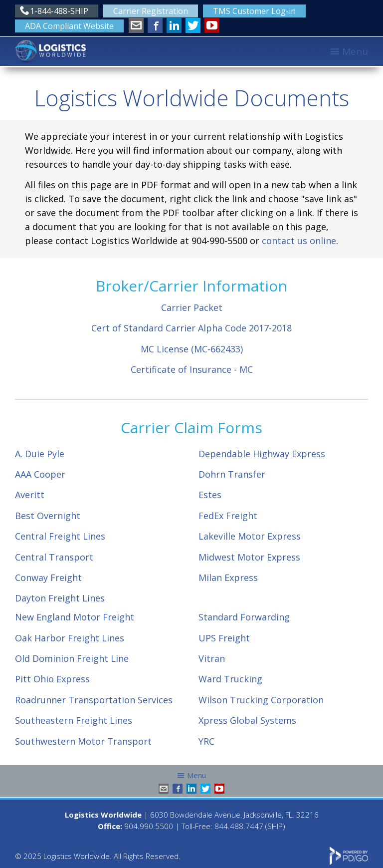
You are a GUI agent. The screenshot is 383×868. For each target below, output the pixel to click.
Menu (355, 51)
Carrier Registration (151, 11)
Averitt (30, 495)
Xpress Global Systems (247, 720)
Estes (210, 495)
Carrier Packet (192, 307)
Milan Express (228, 578)
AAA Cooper (40, 474)
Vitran (212, 658)
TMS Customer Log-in (254, 11)
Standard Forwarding (244, 617)
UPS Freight (224, 638)
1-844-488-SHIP (59, 11)
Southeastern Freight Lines (74, 720)
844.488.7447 (239, 826)
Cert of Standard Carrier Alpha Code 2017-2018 (191, 328)
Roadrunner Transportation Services (94, 700)
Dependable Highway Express (262, 454)
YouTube (212, 25)
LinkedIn (174, 25)
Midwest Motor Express (249, 557)
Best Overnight (48, 516)
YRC (206, 741)
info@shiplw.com (136, 25)
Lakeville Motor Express (250, 536)
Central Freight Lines (60, 536)
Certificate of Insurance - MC (192, 369)
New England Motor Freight (75, 617)
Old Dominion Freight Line (72, 658)
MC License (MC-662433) (192, 349)
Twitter (193, 25)
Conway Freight (48, 578)
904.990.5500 (149, 826)
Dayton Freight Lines (60, 598)
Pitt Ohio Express (52, 679)
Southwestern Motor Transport (83, 741)
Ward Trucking (230, 679)
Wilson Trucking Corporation (261, 700)
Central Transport (54, 557)
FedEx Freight (228, 516)
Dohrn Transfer (232, 474)
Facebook (155, 25)
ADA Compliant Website (69, 26)
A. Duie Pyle (40, 454)
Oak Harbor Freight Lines (70, 638)
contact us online (299, 241)
